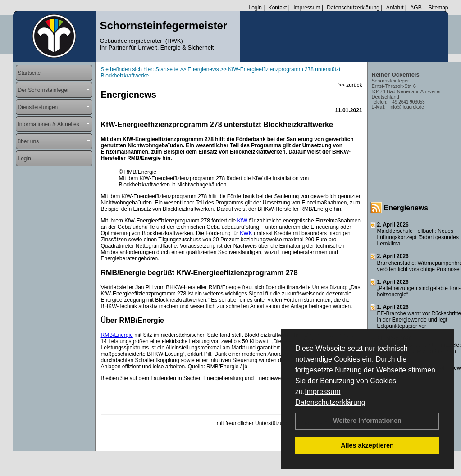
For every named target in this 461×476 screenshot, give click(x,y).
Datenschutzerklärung (330, 402)
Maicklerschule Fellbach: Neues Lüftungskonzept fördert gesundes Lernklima (418, 237)
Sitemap (438, 8)
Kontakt (278, 8)
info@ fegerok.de (407, 107)
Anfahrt (395, 8)
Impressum (322, 392)
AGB (416, 8)
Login (255, 8)
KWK (246, 233)
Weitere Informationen (367, 421)
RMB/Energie (117, 335)
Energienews (406, 208)
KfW (243, 221)
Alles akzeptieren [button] (367, 445)
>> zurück (350, 85)
